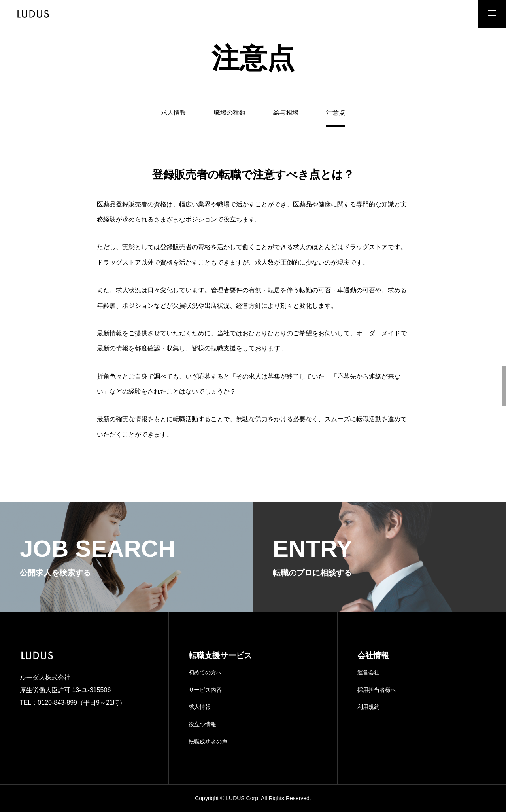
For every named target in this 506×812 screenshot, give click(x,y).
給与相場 (286, 113)
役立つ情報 (202, 724)
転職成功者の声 (208, 742)
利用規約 (368, 707)
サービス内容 (205, 690)
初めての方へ (205, 672)
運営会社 (368, 672)
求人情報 (174, 113)
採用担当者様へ (377, 690)
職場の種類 (230, 113)
